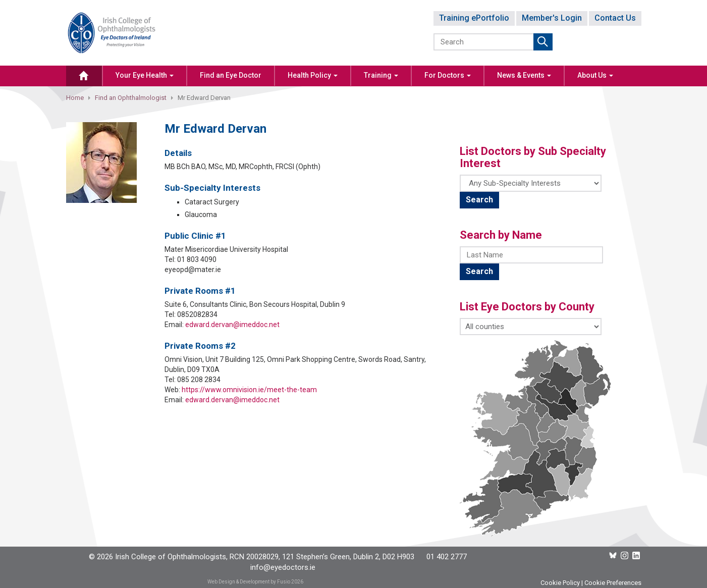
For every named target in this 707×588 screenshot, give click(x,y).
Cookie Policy (560, 583)
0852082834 (197, 314)
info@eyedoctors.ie (283, 567)
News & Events (524, 75)
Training (381, 75)
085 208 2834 (199, 380)
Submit (543, 42)
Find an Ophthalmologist (131, 98)
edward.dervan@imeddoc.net (232, 325)
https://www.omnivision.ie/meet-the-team (249, 390)
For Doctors (448, 75)
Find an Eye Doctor (231, 75)
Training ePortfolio (474, 18)
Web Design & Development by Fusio (249, 582)
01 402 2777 (447, 557)
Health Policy (313, 75)
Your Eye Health (145, 75)
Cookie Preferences (613, 583)
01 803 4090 (197, 259)
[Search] (484, 42)
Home (75, 98)
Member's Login (552, 18)
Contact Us (615, 18)
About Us (595, 75)
